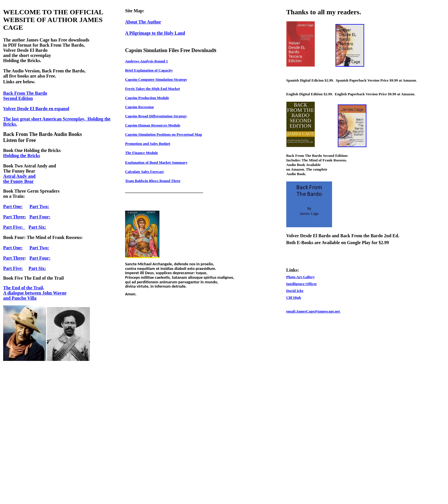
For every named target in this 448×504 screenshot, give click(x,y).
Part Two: (39, 206)
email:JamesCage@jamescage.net (313, 311)
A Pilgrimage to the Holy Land (155, 33)
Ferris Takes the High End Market (153, 89)
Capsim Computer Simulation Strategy (156, 79)
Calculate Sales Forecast (144, 172)
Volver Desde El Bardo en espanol (36, 109)
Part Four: (40, 217)
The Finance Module (142, 153)
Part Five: (14, 227)
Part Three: (15, 217)
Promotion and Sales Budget (148, 144)
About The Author (143, 22)
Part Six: (37, 227)
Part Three (14, 258)
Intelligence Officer (302, 284)
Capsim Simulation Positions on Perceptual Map (164, 134)
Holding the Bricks (22, 156)
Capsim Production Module (147, 98)
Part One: (13, 206)
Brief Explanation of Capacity (149, 70)
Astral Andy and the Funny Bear (19, 179)
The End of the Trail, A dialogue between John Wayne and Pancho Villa (35, 293)
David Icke (295, 291)
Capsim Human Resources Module (153, 125)
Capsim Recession (139, 107)
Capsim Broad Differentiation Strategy (156, 116)
